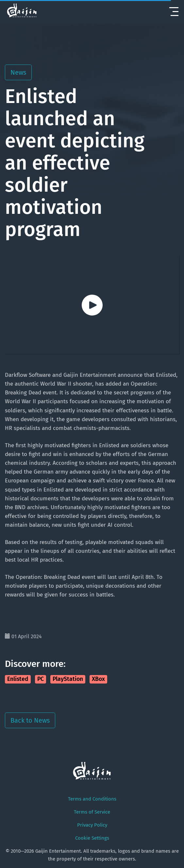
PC (41, 679)
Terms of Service (92, 812)
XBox (98, 679)
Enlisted (18, 679)
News (18, 72)
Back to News (30, 720)
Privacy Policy (92, 825)
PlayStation (68, 679)
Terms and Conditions (92, 799)
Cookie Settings (92, 838)
